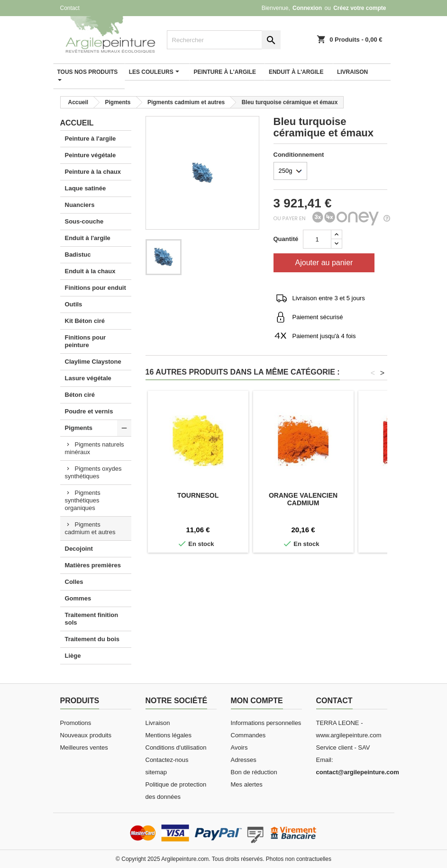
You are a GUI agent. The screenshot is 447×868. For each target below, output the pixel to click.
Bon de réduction (254, 772)
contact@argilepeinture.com (358, 772)
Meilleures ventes (84, 747)
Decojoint (79, 549)
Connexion (307, 8)
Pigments (79, 428)
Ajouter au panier (324, 263)
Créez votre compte (360, 8)
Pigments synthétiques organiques (83, 500)
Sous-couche (84, 221)
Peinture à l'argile (91, 139)
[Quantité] (317, 239)
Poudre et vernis (89, 411)
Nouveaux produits (86, 735)
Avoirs (239, 747)
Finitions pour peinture (86, 341)
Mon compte (257, 701)
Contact (70, 8)
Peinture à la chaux (93, 172)
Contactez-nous (167, 760)
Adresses (244, 760)
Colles (74, 582)
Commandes (248, 735)
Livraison (158, 723)
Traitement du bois (92, 639)
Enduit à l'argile (88, 238)
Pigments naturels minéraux (95, 448)
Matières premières (93, 565)
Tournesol (198, 495)
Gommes (78, 598)
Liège (73, 656)
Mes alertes (247, 784)
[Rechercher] (224, 40)
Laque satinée (86, 188)
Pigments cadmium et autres (90, 528)
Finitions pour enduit (96, 288)
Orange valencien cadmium (303, 499)
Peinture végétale (91, 155)
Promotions (76, 723)
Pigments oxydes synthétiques (93, 472)
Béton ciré (80, 395)
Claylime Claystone (93, 362)
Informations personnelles (266, 723)
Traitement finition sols (92, 619)
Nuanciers (80, 205)
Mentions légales (169, 735)
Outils (74, 304)
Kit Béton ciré (85, 321)
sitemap (156, 772)
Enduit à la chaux (90, 271)
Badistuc (78, 255)
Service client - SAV (343, 747)
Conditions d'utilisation (176, 747)
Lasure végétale (88, 378)
